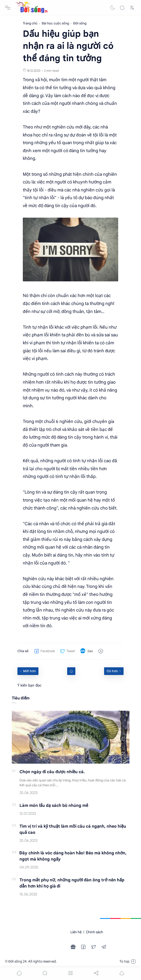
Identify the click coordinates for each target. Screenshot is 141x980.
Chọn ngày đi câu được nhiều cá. (52, 772)
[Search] (122, 8)
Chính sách (94, 932)
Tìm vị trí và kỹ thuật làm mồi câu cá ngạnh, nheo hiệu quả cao (73, 829)
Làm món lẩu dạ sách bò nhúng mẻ (54, 806)
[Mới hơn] (28, 671)
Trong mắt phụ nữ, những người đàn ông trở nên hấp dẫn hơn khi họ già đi (72, 883)
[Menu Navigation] (8, 8)
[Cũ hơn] (114, 671)
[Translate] (132, 8)
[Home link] (71, 671)
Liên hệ (76, 932)
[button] (113, 8)
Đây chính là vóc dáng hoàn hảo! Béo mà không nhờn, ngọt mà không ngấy (73, 856)
